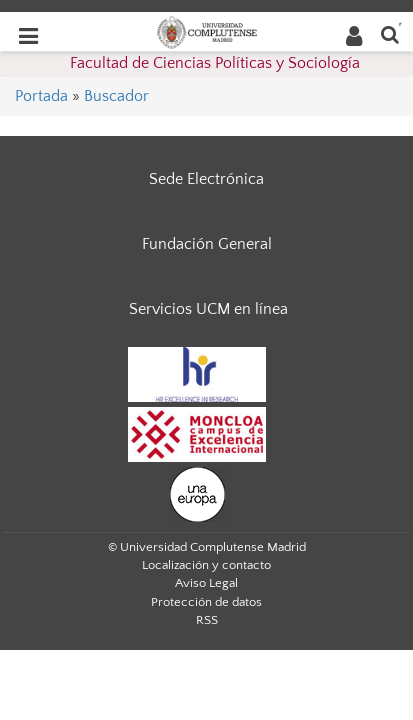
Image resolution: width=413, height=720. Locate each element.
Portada (41, 96)
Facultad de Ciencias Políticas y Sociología (215, 63)
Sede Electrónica (206, 179)
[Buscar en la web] (390, 33)
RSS (207, 620)
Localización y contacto (206, 565)
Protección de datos (206, 602)
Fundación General (207, 244)
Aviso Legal (206, 583)
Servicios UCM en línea (208, 309)
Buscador (116, 96)
